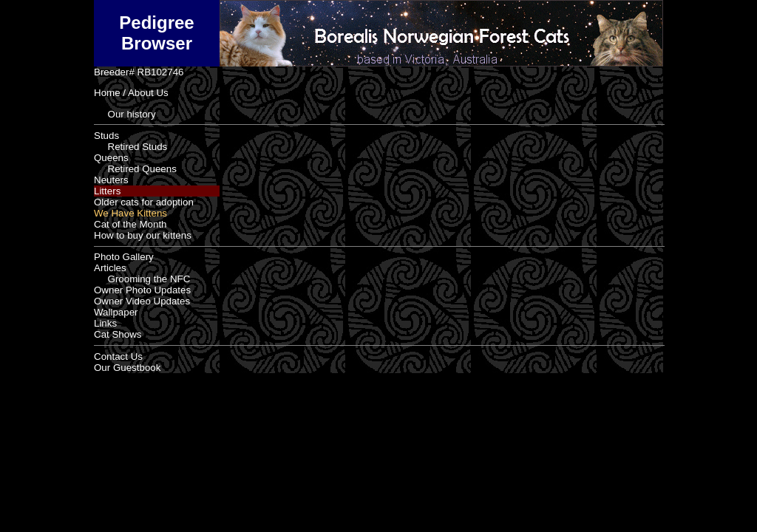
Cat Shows (118, 334)
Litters (107, 191)
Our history (125, 114)
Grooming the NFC (142, 279)
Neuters (111, 180)
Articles (110, 268)
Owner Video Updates (142, 301)
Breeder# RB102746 (139, 72)
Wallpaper (116, 312)
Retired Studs (130, 147)
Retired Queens (135, 169)
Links (105, 323)
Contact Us (118, 357)
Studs (106, 136)
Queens (111, 158)
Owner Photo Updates (142, 290)
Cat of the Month (130, 224)
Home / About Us (131, 93)
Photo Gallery (124, 257)
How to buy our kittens (143, 235)
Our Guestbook (127, 368)
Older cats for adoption (144, 202)
